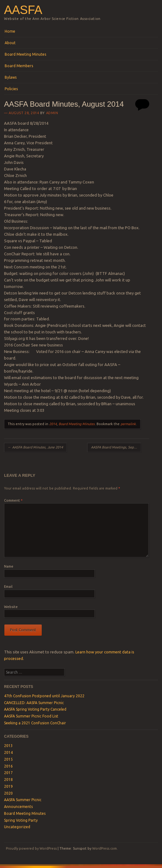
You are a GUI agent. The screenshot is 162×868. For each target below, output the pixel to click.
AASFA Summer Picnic (23, 800)
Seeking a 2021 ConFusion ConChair (35, 723)
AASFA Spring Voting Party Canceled (35, 709)
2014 (53, 424)
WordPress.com (105, 848)
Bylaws (11, 77)
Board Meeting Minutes (25, 54)
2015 (8, 759)
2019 (8, 786)
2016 (8, 766)
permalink (128, 424)
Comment (13, 500)
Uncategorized (17, 827)
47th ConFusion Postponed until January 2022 (44, 696)
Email (8, 587)
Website (11, 607)
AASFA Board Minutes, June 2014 (35, 447)
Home (10, 31)
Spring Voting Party (21, 820)
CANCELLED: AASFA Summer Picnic (34, 703)
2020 (8, 793)
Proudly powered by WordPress (31, 848)
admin (52, 113)
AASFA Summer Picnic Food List (31, 716)
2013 (8, 746)
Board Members (19, 66)
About (10, 43)
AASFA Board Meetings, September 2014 (116, 447)
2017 (8, 773)
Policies (11, 89)
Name (9, 566)
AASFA (23, 10)
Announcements (18, 807)
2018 (8, 780)
